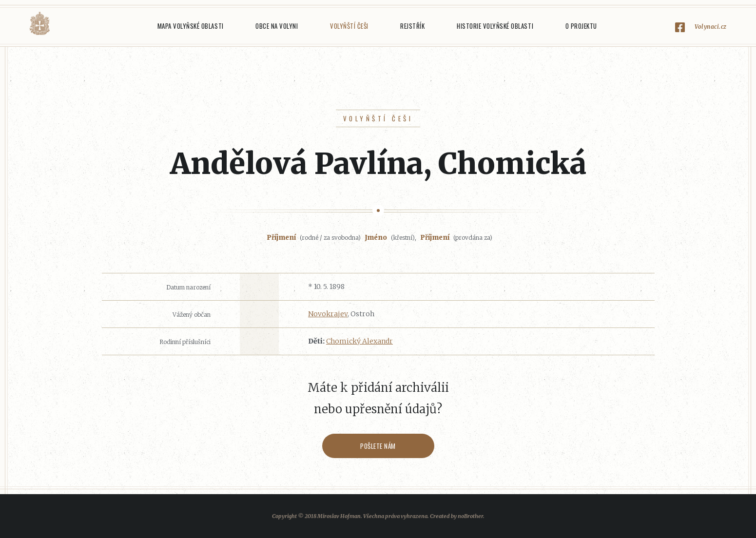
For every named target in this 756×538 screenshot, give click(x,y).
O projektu (581, 26)
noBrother (470, 516)
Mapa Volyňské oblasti (191, 26)
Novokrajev (328, 314)
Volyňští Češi (349, 26)
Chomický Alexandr (359, 341)
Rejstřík (412, 26)
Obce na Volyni (277, 26)
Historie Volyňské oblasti (495, 26)
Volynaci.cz (711, 27)
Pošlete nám (378, 446)
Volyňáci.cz (39, 24)
